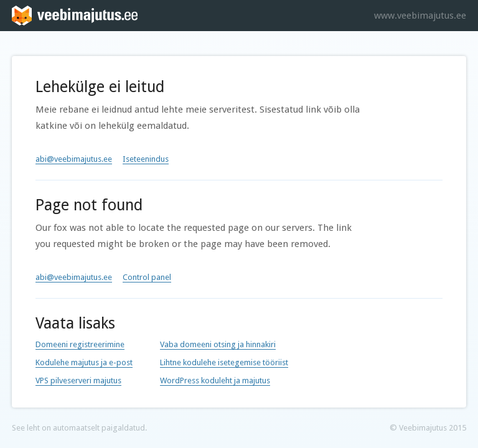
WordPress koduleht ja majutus (215, 380)
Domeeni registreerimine (80, 344)
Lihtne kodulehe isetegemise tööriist (224, 362)
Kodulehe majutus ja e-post (84, 362)
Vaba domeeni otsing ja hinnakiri (218, 344)
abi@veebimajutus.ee (74, 159)
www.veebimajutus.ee (420, 16)
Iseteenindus (146, 159)
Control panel (147, 277)
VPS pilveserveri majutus (78, 380)
